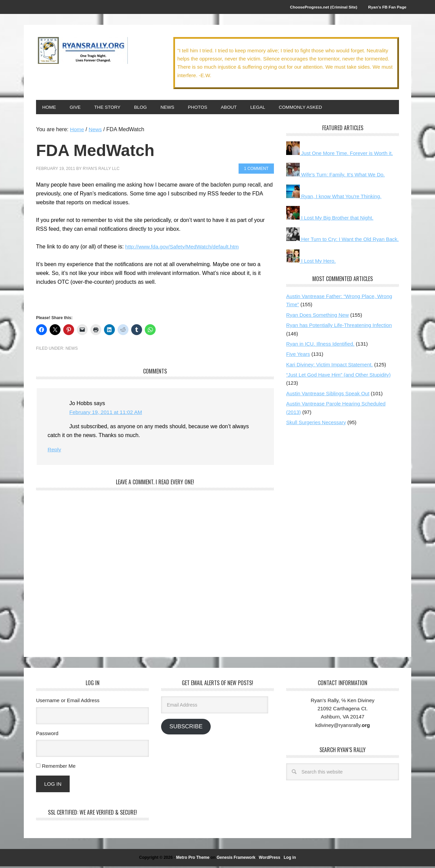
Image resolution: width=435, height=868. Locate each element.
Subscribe (186, 728)
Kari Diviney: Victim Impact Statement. (329, 366)
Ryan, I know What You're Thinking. (334, 198)
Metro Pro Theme (193, 859)
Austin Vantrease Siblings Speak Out (328, 395)
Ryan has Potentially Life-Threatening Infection (339, 327)
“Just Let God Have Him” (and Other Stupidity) (338, 376)
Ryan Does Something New (317, 317)
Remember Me (59, 768)
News (72, 350)
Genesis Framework (236, 859)
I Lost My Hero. (311, 263)
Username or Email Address (68, 702)
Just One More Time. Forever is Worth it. (340, 155)
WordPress (270, 859)
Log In (53, 786)
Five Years (298, 356)
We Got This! (82, 52)
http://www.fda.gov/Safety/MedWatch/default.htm (184, 248)
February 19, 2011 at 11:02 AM (107, 414)
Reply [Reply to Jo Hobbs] (55, 451)
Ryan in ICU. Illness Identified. (320, 345)
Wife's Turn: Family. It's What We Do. (335, 176)
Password (47, 735)
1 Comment (256, 170)
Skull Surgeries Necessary (316, 424)
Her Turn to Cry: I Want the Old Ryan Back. (342, 241)
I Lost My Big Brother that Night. (330, 219)
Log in (290, 859)
